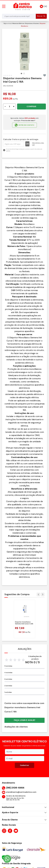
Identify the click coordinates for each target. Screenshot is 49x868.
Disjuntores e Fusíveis (32, 23)
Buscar (41, 16)
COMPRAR (31, 105)
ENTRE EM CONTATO (24, 124)
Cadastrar (24, 764)
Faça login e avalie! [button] (24, 719)
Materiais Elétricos (18, 23)
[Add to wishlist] (45, 74)
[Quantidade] (9, 105)
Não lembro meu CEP (38, 143)
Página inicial (8, 23)
